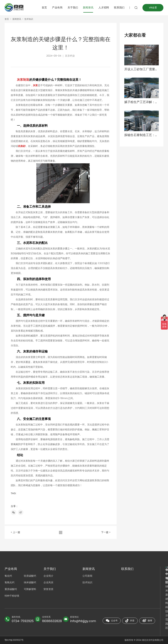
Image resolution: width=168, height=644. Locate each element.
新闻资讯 (88, 8)
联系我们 (119, 8)
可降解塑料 (30, 589)
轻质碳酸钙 (30, 576)
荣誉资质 (48, 589)
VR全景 (153, 8)
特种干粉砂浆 (12, 596)
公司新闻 (87, 576)
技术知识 (29, 19)
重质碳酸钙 (11, 589)
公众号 (111, 621)
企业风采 (48, 583)
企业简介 (48, 576)
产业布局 (57, 8)
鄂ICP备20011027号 (14, 640)
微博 (147, 621)
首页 (44, 8)
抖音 (130, 621)
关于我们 (72, 8)
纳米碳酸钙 (30, 583)
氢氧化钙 (10, 583)
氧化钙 (8, 576)
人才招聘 (103, 8)
